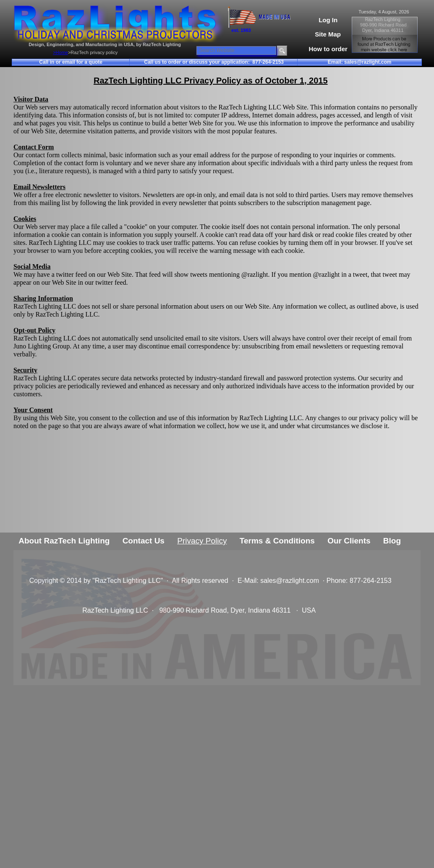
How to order (328, 49)
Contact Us (144, 541)
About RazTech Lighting (64, 541)
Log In (328, 20)
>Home (60, 52)
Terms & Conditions (277, 541)
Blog (392, 541)
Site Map (328, 34)
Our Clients (349, 541)
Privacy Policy (202, 541)
